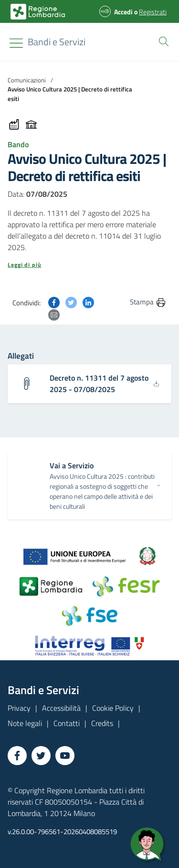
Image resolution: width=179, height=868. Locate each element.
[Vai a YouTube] (65, 756)
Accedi (123, 12)
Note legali (25, 723)
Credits (102, 723)
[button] (162, 40)
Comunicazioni (27, 80)
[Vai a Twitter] (41, 756)
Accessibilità (61, 708)
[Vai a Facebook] (17, 756)
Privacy (19, 708)
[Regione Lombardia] (57, 42)
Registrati (153, 12)
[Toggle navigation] (16, 43)
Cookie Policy (113, 708)
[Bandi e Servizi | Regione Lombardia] (38, 12)
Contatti (67, 723)
